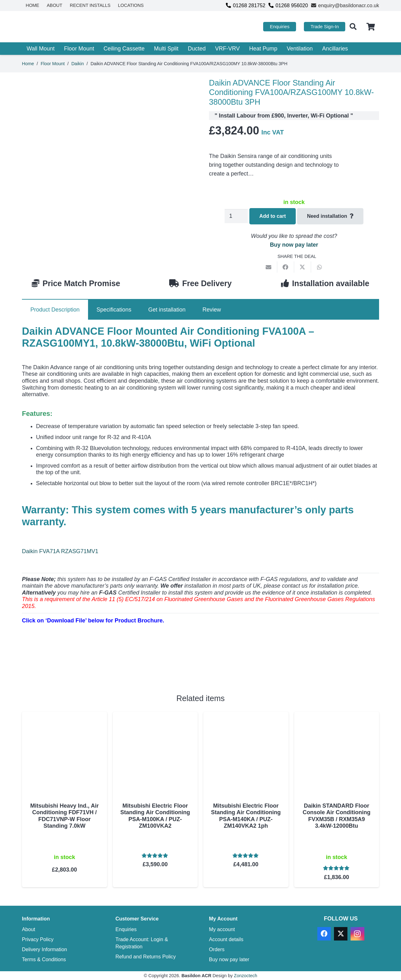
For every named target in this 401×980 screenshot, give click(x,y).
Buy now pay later (294, 245)
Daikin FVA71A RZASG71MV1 (60, 551)
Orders (217, 949)
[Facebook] (324, 934)
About (29, 929)
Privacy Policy (38, 939)
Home (28, 64)
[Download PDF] (69, 666)
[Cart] (371, 27)
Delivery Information (44, 949)
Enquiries (126, 929)
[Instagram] (357, 934)
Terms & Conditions (44, 959)
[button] (353, 27)
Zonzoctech (246, 976)
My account (222, 929)
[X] (341, 934)
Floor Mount (53, 64)
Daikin (78, 64)
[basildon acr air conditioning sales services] (62, 27)
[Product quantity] (236, 216)
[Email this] (269, 267)
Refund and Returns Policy (146, 956)
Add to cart (273, 216)
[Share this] (286, 267)
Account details (226, 939)
